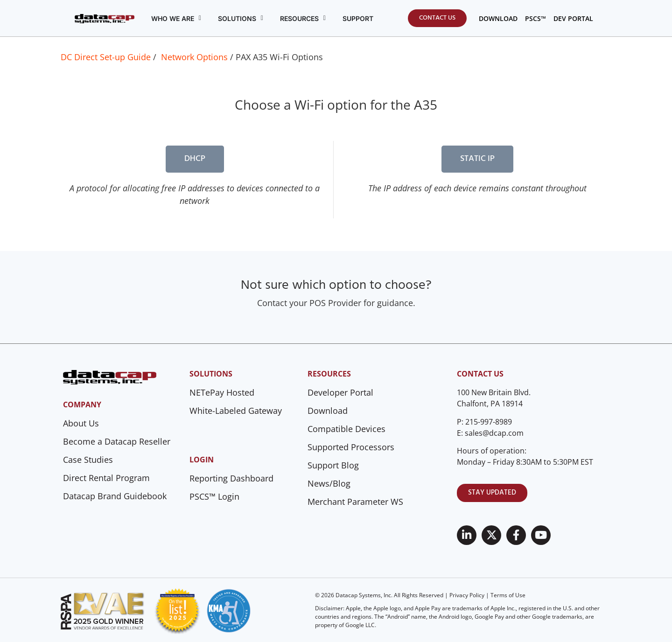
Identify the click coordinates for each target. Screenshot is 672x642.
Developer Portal (340, 392)
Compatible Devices (346, 429)
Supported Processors (351, 447)
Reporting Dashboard (231, 478)
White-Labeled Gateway (236, 411)
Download (328, 411)
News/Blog (329, 483)
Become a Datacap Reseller (117, 441)
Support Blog (333, 465)
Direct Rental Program (106, 478)
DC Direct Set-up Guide (106, 57)
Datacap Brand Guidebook (115, 496)
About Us (81, 423)
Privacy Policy (467, 595)
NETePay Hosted (222, 392)
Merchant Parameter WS (355, 502)
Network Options (194, 57)
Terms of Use (508, 595)
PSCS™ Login (214, 496)
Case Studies (88, 460)
